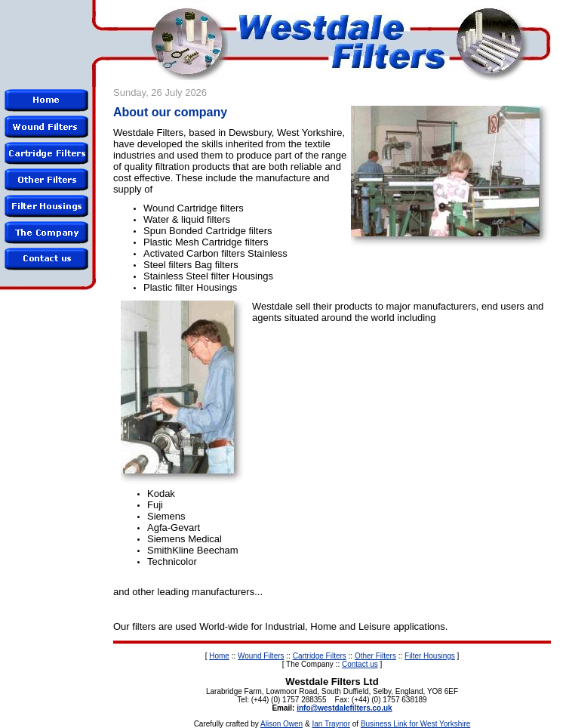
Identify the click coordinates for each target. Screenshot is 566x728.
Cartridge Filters (320, 656)
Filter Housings (430, 656)
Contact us (360, 664)
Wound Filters (261, 656)
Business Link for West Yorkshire (415, 724)
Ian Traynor (331, 724)
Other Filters (375, 656)
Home (219, 656)
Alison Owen (281, 724)
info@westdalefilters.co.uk (344, 708)
